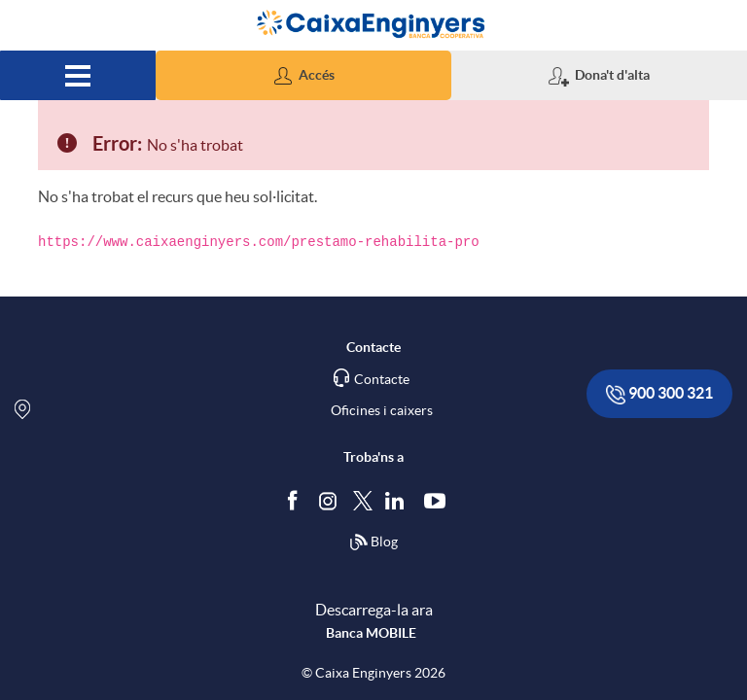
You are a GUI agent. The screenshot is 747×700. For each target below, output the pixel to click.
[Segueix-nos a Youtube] (439, 500)
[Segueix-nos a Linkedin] (399, 500)
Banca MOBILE (371, 633)
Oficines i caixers (382, 410)
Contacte (382, 379)
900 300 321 (659, 394)
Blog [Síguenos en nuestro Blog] (373, 542)
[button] (303, 75)
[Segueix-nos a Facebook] (297, 500)
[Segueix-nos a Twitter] (363, 499)
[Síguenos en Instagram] (329, 499)
